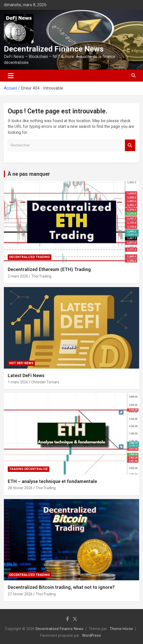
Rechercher (130, 145)
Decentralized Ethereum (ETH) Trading (49, 269)
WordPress (92, 635)
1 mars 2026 (18, 382)
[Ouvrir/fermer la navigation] (11, 76)
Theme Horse (121, 629)
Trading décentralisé (29, 469)
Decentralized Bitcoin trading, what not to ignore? (61, 587)
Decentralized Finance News (54, 49)
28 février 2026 (20, 488)
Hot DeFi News (21, 363)
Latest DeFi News (26, 375)
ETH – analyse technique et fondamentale (52, 481)
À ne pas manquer (29, 174)
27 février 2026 (20, 594)
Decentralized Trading (30, 257)
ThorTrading (41, 276)
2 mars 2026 (18, 276)
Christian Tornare (45, 382)
